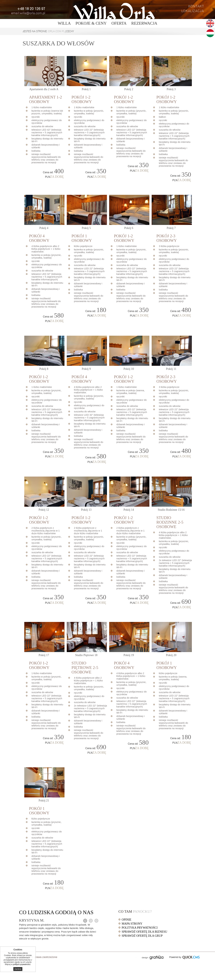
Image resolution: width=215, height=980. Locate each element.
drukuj (136, 957)
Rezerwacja (144, 23)
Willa (64, 23)
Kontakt (196, 6)
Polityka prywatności (140, 928)
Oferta (119, 23)
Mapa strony (132, 924)
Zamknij (18, 969)
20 (171, 655)
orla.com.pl (56, 31)
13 (86, 510)
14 (129, 510)
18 (86, 655)
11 (171, 369)
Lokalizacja (193, 11)
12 (44, 510)
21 (44, 800)
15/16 (171, 510)
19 (129, 655)
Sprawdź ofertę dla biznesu (144, 932)
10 (129, 369)
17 (44, 655)
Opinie (127, 920)
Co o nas (56, 912)
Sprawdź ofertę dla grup (142, 936)
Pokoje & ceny (91, 23)
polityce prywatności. (22, 964)
